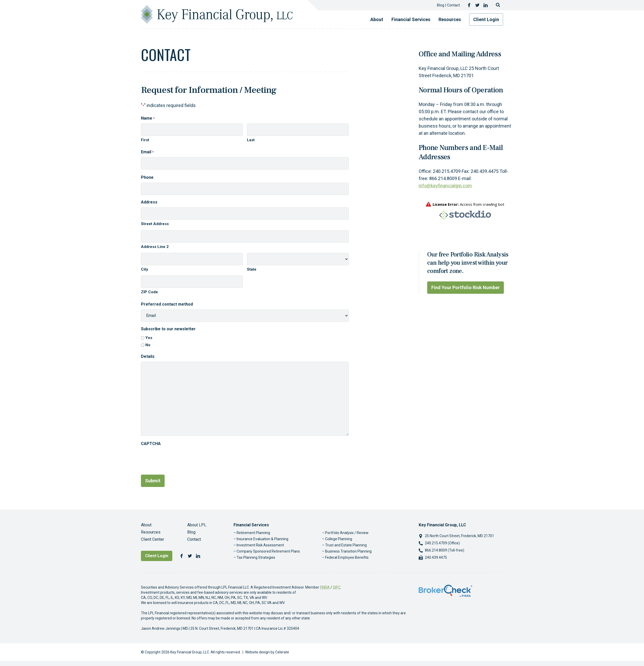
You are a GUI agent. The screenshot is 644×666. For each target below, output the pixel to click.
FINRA (325, 587)
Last (251, 140)
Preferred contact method (167, 304)
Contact (453, 5)
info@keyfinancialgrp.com (445, 186)
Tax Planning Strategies (256, 557)
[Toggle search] (498, 5)
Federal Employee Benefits (347, 557)
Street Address (155, 224)
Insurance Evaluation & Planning (262, 539)
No (148, 345)
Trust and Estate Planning (346, 545)
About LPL (197, 525)
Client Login (486, 19)
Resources (450, 19)
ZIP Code (149, 292)
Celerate (282, 652)
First (145, 140)
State (252, 269)
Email (147, 152)
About (377, 19)
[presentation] (180, 459)
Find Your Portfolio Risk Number (466, 287)
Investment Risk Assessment (260, 545)
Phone (147, 177)
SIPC (337, 587)
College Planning (339, 539)
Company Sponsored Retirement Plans (268, 551)
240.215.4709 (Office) (442, 543)
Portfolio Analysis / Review (347, 533)
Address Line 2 (155, 247)
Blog (441, 5)
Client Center (153, 539)
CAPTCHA (151, 444)
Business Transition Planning (348, 551)
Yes (149, 338)
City (145, 269)
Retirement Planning (253, 533)
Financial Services (411, 19)
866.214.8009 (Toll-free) (445, 550)
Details (148, 356)
